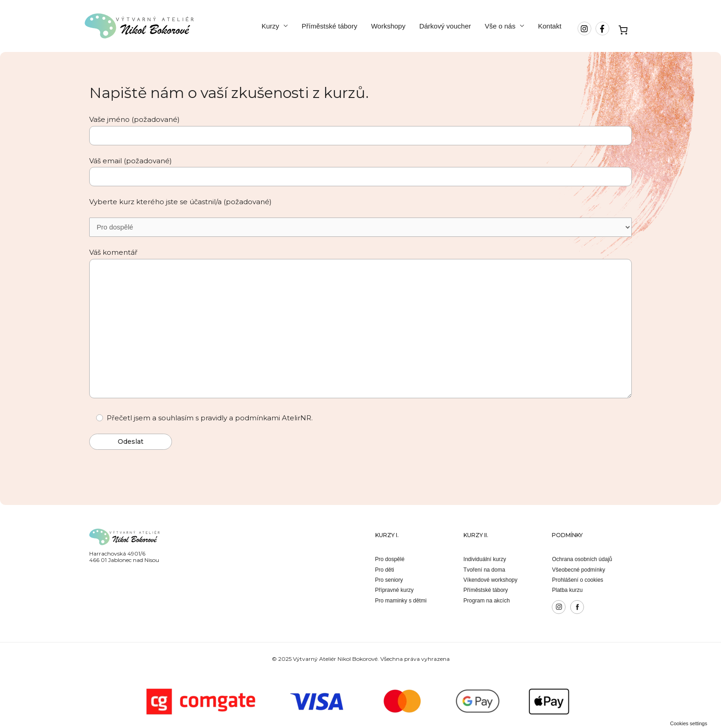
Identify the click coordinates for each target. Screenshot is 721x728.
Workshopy (388, 26)
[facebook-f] (604, 29)
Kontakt (550, 26)
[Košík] (624, 30)
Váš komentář (360, 326)
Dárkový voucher (445, 26)
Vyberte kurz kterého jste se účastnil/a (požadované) (180, 202)
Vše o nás (500, 26)
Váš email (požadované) (360, 171)
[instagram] (586, 29)
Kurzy (270, 26)
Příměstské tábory (329, 26)
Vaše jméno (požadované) (360, 130)
